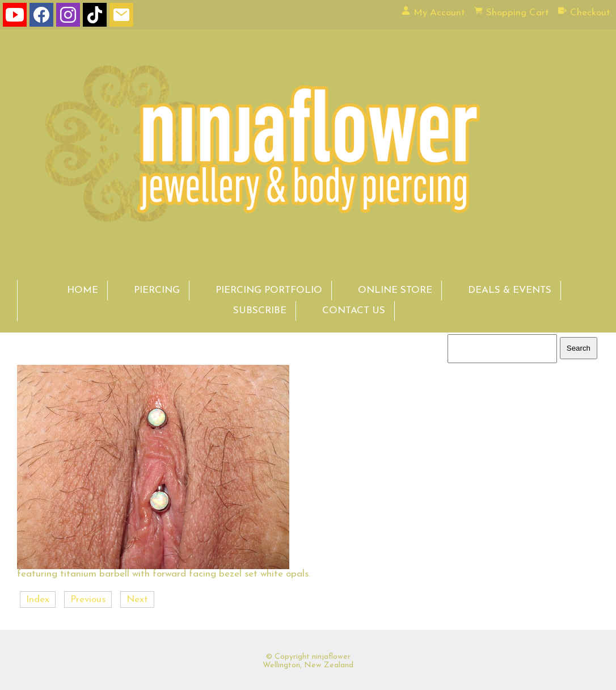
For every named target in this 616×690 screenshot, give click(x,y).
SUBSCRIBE (260, 311)
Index (38, 599)
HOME (83, 290)
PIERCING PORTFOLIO (269, 290)
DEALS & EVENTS (510, 290)
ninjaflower (331, 657)
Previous (88, 599)
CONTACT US (354, 311)
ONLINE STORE (395, 290)
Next (137, 599)
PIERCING (157, 290)
